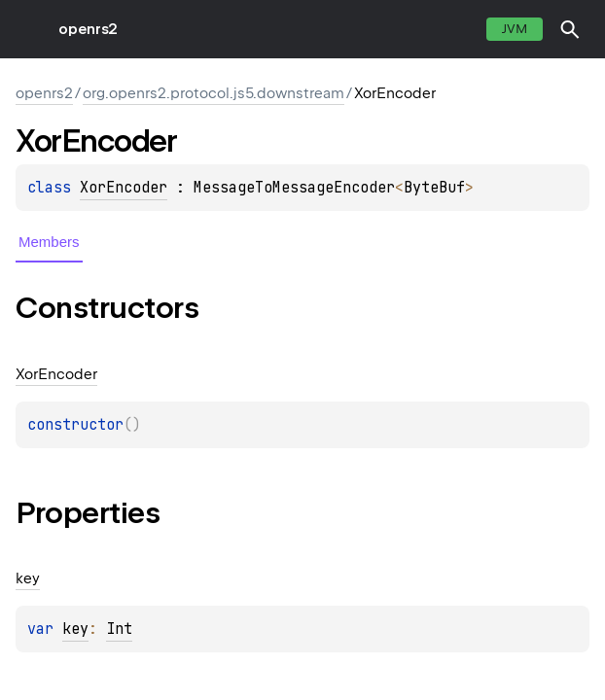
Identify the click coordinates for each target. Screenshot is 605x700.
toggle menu (29, 29)
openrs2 (88, 29)
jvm (515, 29)
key (75, 629)
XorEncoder (124, 188)
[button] (570, 29)
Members (49, 242)
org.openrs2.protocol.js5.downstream (214, 93)
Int (119, 629)
